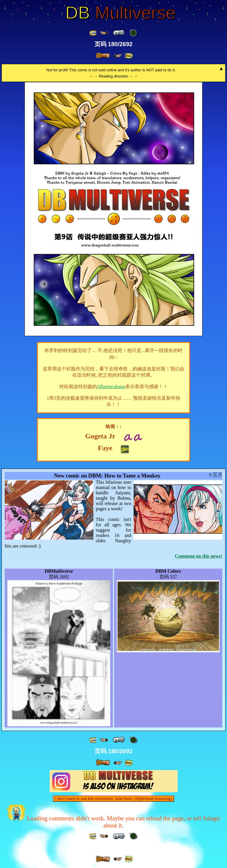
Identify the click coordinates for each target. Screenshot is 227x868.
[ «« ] (93, 33)
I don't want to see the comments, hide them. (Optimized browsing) (113, 799)
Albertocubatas (111, 387)
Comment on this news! (199, 556)
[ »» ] (129, 56)
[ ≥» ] (118, 56)
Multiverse (120, 13)
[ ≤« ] (104, 33)
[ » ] (103, 56)
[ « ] (119, 33)
